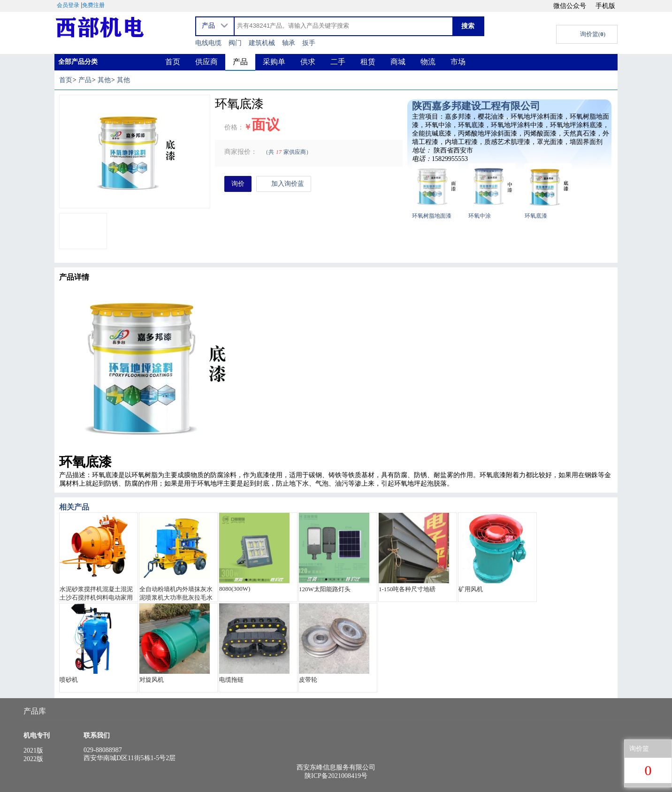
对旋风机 (152, 680)
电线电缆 (208, 43)
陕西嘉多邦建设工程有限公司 (476, 106)
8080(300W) (235, 589)
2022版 (33, 759)
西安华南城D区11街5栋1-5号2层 (130, 758)
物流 (428, 62)
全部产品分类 (78, 62)
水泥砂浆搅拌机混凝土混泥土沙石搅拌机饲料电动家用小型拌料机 (96, 594)
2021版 (33, 750)
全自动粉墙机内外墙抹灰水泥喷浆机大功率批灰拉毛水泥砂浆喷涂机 (176, 594)
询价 (238, 184)
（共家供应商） (287, 152)
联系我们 (97, 735)
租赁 (368, 62)
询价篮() (593, 34)
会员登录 (68, 5)
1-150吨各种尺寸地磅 (407, 589)
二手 (338, 62)
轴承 (289, 43)
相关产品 (74, 507)
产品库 (35, 711)
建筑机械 (262, 43)
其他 (104, 80)
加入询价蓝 (284, 184)
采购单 (274, 62)
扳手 (309, 43)
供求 (308, 62)
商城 (398, 62)
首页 (173, 62)
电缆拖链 (231, 680)
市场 (458, 62)
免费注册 (93, 5)
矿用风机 (471, 589)
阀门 (235, 43)
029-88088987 (103, 750)
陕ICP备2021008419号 (336, 776)
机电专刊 (37, 735)
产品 (240, 62)
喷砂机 (69, 680)
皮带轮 (308, 680)
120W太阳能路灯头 (325, 589)
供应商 (206, 62)
